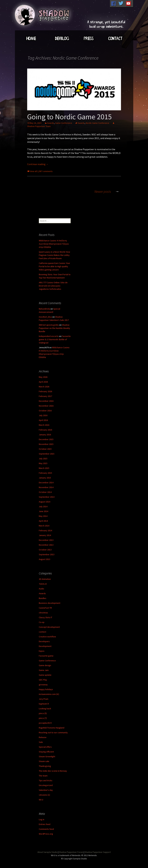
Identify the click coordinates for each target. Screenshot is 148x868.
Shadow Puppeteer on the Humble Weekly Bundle (54, 328)
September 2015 (47, 454)
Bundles (43, 598)
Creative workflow (47, 637)
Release (43, 737)
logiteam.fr (44, 704)
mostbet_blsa (45, 317)
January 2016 (45, 435)
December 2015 (46, 439)
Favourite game (46, 656)
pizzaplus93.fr (45, 723)
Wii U (41, 800)
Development (45, 646)
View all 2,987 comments (41, 171)
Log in (42, 819)
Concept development (49, 627)
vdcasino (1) (44, 795)
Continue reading (38, 164)
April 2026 (43, 382)
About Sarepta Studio (47, 852)
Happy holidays (46, 689)
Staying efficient (46, 752)
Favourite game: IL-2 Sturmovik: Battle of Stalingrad (55, 339)
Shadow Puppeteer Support (98, 852)
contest (42, 632)
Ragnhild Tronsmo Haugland (52, 728)
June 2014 (43, 511)
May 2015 (43, 463)
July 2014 (43, 506)
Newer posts (108, 192)
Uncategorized (46, 785)
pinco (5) (43, 713)
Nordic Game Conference (97, 123)
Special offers (45, 747)
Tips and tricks (46, 780)
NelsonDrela (44, 309)
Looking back (45, 709)
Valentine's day (46, 790)
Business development (50, 603)
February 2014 (45, 530)
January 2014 (45, 535)
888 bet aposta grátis (49, 325)
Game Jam (44, 670)
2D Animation (45, 579)
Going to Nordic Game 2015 (69, 117)
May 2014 (43, 516)
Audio (41, 589)
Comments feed (46, 829)
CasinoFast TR (45, 608)
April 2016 (43, 420)
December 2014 (46, 482)
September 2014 (47, 497)
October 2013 (45, 550)
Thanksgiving (45, 766)
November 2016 (46, 406)
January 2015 (45, 478)
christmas (43, 613)
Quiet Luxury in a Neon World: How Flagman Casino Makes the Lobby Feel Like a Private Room (54, 255)
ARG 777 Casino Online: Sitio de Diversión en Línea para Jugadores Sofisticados (53, 286)
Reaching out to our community (53, 732)
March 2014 (44, 526)
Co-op (42, 622)
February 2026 (45, 391)
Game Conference (64, 123)
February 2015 (45, 473)
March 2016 (44, 425)
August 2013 (44, 559)
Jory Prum (44, 699)
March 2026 (44, 387)
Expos (42, 651)
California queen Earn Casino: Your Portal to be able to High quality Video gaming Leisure (54, 266)
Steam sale (44, 761)
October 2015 (45, 449)
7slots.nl (43, 584)
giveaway (43, 685)
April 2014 (43, 521)
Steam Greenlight (47, 756)
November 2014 (46, 487)
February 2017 (45, 396)
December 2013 (46, 540)
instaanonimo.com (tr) (49, 694)
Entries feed (45, 824)
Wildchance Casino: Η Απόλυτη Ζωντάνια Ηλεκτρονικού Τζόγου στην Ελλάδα (54, 244)
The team (43, 776)
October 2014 (45, 492)
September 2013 (47, 554)
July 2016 (43, 415)
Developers (44, 641)
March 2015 (44, 468)
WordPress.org (46, 834)
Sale (41, 742)
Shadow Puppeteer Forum (71, 852)
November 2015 (46, 444)
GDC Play (43, 680)
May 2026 (43, 377)
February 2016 (45, 430)
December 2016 (46, 401)
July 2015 (43, 459)
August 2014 (44, 502)
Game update (45, 675)
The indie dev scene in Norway (53, 771)
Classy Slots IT (46, 617)
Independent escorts (49, 336)
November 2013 (46, 545)
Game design (45, 665)
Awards (51, 123)
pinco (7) (43, 718)
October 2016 (45, 411)
